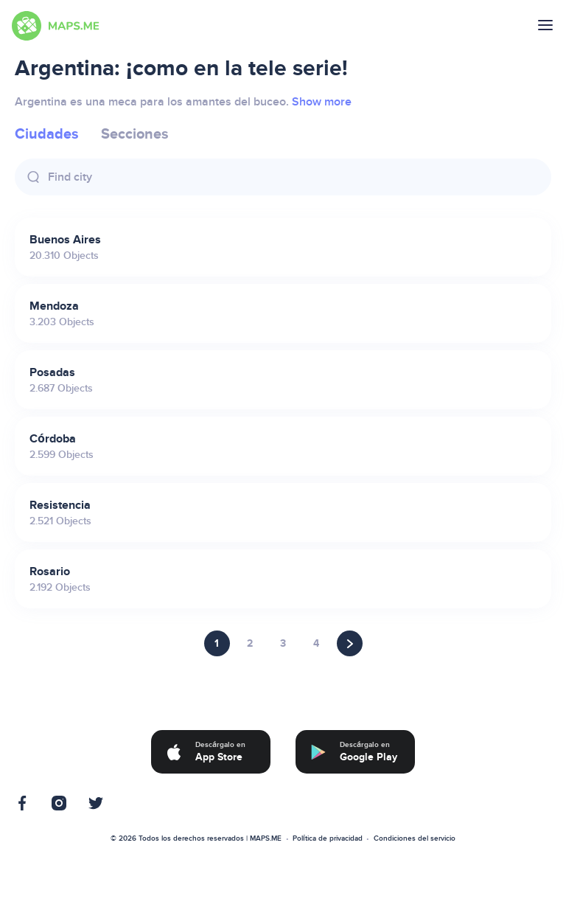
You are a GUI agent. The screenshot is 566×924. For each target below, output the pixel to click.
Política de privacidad (328, 838)
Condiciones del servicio (415, 838)
